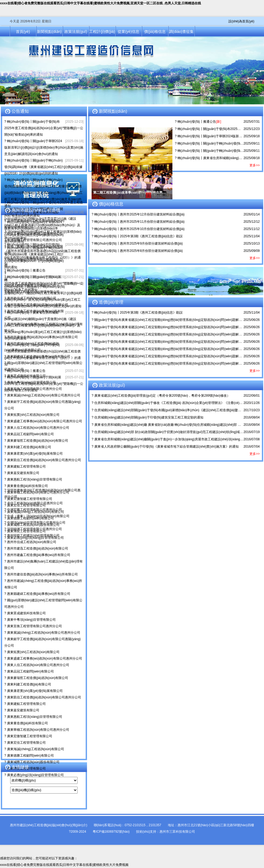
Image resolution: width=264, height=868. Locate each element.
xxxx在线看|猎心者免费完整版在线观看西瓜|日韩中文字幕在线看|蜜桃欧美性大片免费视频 (64, 865)
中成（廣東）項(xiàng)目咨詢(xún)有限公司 (38, 516)
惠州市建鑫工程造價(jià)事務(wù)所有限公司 (39, 555)
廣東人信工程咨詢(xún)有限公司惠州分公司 (38, 428)
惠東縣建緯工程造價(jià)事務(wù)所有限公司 (39, 356)
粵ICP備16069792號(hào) (111, 832)
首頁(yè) (23, 32)
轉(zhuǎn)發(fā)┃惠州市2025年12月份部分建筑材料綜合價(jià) (139, 214)
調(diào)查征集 (181, 32)
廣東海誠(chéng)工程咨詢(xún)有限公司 (36, 749)
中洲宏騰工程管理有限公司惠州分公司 (34, 240)
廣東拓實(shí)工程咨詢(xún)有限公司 (33, 415)
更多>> (255, 165)
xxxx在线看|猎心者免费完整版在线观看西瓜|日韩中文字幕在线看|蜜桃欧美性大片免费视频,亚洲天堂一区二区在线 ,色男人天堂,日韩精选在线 (100, 3)
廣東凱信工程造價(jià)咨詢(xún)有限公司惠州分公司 (44, 460)
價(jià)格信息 (155, 32)
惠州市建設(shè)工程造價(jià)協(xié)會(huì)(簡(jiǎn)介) (48, 825)
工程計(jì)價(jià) (102, 32)
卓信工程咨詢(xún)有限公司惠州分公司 (35, 234)
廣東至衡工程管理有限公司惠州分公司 (34, 389)
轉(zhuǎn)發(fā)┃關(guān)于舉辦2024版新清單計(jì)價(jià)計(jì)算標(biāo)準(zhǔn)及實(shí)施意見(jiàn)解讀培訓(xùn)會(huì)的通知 (44, 147)
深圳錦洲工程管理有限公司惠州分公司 (34, 529)
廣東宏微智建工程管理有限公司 (30, 499)
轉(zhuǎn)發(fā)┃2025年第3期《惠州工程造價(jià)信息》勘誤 (138, 236)
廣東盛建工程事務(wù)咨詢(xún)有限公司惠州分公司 (45, 421)
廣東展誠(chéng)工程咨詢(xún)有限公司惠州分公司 (44, 395)
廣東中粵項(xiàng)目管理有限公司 (31, 382)
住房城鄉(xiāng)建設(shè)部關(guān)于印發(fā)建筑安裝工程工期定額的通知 (149, 417)
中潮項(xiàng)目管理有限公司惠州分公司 (36, 523)
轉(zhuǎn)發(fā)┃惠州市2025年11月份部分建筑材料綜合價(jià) (139, 222)
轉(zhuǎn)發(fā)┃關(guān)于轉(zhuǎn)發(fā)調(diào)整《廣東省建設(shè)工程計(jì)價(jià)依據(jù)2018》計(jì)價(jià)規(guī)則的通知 (43, 167)
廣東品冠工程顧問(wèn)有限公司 (30, 434)
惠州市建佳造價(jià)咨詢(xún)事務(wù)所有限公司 (42, 337)
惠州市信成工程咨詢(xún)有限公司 (32, 298)
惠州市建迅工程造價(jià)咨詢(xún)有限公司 (38, 305)
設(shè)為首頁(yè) (241, 21)
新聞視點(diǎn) (49, 32)
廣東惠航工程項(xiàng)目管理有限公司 (35, 479)
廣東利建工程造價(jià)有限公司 (29, 447)
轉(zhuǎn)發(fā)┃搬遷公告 (26, 270)
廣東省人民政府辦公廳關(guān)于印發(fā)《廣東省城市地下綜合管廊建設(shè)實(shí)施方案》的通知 (166, 447)
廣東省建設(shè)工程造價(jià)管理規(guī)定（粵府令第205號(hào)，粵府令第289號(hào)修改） (162, 396)
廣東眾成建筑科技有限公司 (26, 376)
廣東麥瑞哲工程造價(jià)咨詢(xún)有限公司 (38, 441)
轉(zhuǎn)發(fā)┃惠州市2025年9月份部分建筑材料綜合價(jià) (138, 243)
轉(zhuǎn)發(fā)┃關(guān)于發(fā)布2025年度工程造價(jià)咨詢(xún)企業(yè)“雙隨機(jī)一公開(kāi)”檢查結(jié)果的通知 (44, 128)
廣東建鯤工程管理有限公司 (26, 466)
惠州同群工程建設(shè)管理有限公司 (33, 292)
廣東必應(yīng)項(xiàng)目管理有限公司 (35, 775)
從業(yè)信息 (128, 32)
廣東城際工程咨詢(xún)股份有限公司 (33, 762)
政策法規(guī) (76, 32)
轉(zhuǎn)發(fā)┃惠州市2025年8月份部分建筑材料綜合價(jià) (138, 251)
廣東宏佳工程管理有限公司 (26, 743)
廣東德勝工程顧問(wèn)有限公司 (30, 756)
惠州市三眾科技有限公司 (177, 832)
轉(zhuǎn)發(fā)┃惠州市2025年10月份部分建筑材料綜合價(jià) (139, 229)
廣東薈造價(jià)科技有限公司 (27, 486)
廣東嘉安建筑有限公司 (23, 473)
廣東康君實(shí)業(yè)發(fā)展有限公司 (35, 454)
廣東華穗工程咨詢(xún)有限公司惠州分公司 (38, 730)
